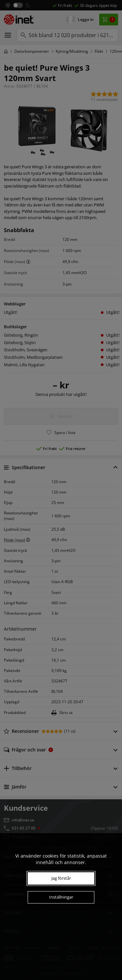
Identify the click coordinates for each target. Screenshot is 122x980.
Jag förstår (61, 878)
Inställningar (61, 897)
